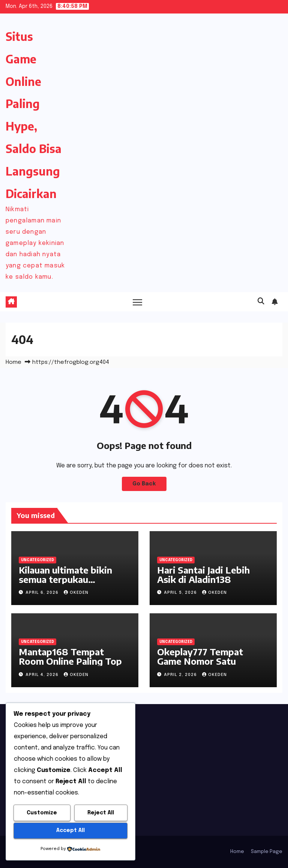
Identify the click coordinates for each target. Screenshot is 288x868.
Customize (42, 813)
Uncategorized (37, 560)
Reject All (101, 813)
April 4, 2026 (43, 675)
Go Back (144, 484)
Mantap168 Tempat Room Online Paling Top (70, 656)
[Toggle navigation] (137, 302)
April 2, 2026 (181, 675)
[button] (261, 302)
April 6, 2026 (43, 593)
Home (13, 362)
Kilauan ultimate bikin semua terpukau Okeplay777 (65, 579)
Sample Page (267, 852)
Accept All (70, 830)
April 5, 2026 (181, 593)
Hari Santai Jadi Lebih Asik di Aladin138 (203, 574)
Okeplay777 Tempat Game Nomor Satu (200, 656)
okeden (76, 593)
